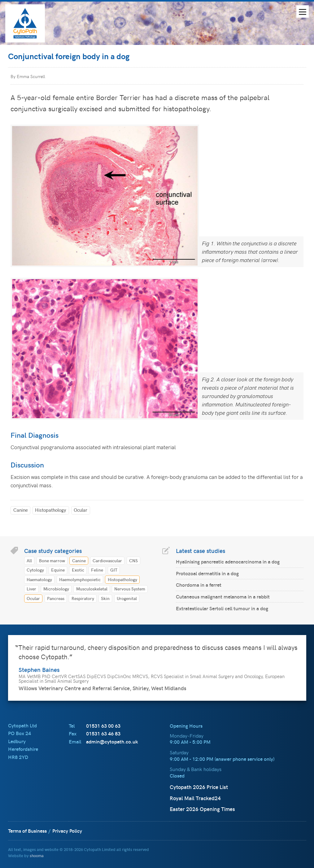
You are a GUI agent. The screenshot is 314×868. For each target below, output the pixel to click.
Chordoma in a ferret (199, 585)
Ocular (81, 510)
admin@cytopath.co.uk (112, 741)
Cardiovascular (107, 560)
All (29, 560)
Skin (105, 598)
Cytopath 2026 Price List (199, 787)
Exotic (78, 570)
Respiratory (83, 598)
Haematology (39, 579)
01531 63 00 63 (103, 726)
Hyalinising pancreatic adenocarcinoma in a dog (228, 561)
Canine (21, 510)
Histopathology (51, 510)
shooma (37, 855)
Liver (31, 589)
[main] (157, 335)
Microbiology (56, 589)
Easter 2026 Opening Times (202, 809)
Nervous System (130, 589)
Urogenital (127, 598)
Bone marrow (52, 560)
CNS (133, 560)
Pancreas (56, 598)
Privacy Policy (67, 831)
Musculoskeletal (92, 589)
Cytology (35, 570)
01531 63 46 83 (103, 733)
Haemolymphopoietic (80, 579)
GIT (114, 570)
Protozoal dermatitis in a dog (207, 573)
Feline (97, 570)
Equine (58, 570)
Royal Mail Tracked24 (195, 798)
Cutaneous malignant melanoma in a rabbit (223, 596)
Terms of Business (27, 831)
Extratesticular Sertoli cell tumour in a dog (222, 608)
